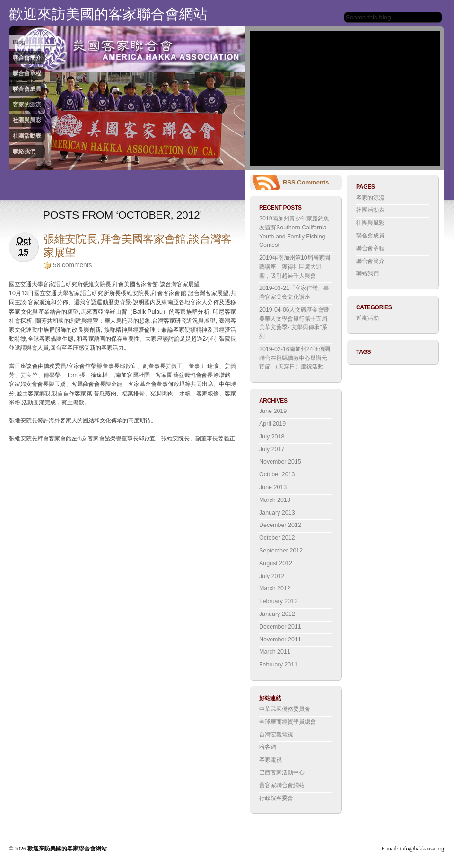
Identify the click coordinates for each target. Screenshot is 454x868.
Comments (313, 182)
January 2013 (277, 513)
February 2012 (278, 601)
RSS (289, 182)
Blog (19, 42)
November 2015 (280, 462)
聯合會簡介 (27, 58)
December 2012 (280, 525)
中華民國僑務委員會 (285, 709)
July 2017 (272, 449)
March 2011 (275, 652)
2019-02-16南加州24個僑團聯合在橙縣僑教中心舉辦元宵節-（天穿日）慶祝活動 (295, 358)
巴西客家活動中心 (282, 772)
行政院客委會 (276, 798)
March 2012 (275, 588)
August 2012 (276, 563)
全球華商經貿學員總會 (288, 722)
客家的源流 (27, 105)
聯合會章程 (27, 73)
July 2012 (272, 576)
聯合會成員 (27, 89)
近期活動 (367, 318)
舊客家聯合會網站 (282, 785)
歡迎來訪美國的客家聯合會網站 (108, 14)
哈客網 (268, 747)
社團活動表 (27, 136)
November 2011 (280, 640)
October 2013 (277, 474)
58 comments (72, 265)
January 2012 (277, 614)
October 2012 (277, 538)
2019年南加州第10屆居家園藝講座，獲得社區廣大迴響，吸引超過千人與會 (295, 267)
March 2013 (275, 500)
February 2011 (278, 665)
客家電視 (271, 760)
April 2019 (272, 424)
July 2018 (272, 437)
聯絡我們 (24, 151)
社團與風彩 (27, 120)
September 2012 (281, 551)
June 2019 (273, 411)
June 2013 (273, 487)
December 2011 (280, 627)
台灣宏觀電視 (276, 735)
